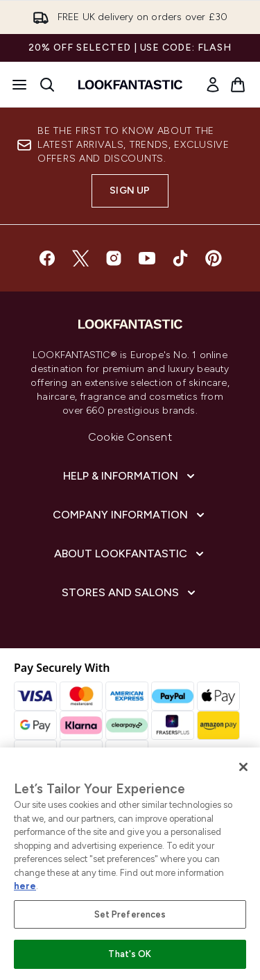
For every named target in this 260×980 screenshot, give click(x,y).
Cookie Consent (130, 437)
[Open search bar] (47, 85)
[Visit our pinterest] (214, 258)
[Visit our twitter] (80, 258)
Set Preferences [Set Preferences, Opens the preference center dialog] (130, 914)
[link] (213, 85)
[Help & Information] (130, 476)
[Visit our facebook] (47, 258)
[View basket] (238, 85)
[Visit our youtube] (147, 258)
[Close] (243, 767)
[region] (130, 864)
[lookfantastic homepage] (130, 85)
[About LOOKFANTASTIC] (130, 554)
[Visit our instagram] (114, 258)
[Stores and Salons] (130, 593)
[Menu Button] (19, 85)
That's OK (130, 954)
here (25, 886)
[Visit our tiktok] (180, 258)
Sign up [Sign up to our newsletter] (130, 191)
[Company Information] (130, 515)
